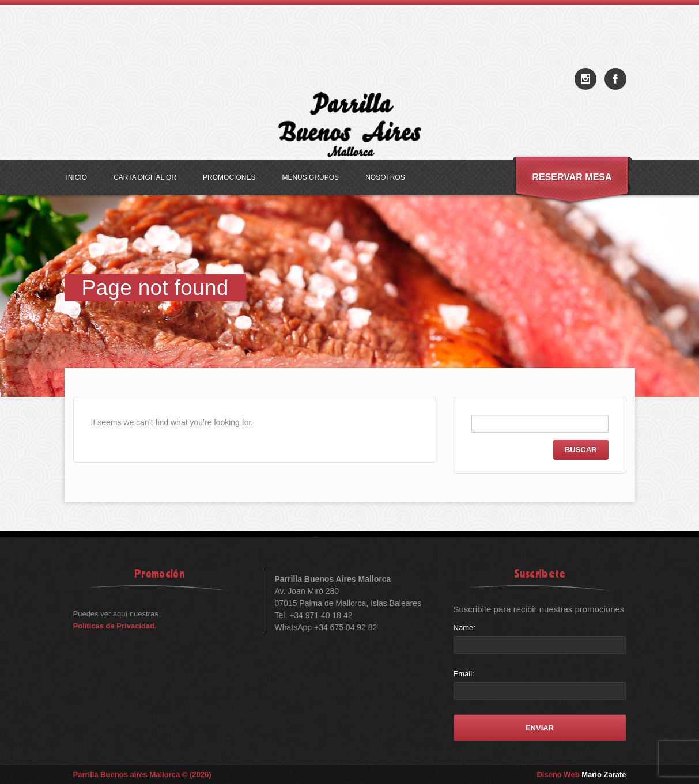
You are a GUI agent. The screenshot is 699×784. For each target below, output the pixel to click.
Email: (464, 674)
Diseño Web (581, 774)
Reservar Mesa (572, 177)
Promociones (229, 177)
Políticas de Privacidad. (115, 626)
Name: (464, 628)
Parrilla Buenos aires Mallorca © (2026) (142, 774)
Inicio (77, 177)
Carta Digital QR (145, 177)
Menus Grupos (310, 177)
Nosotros (385, 177)
